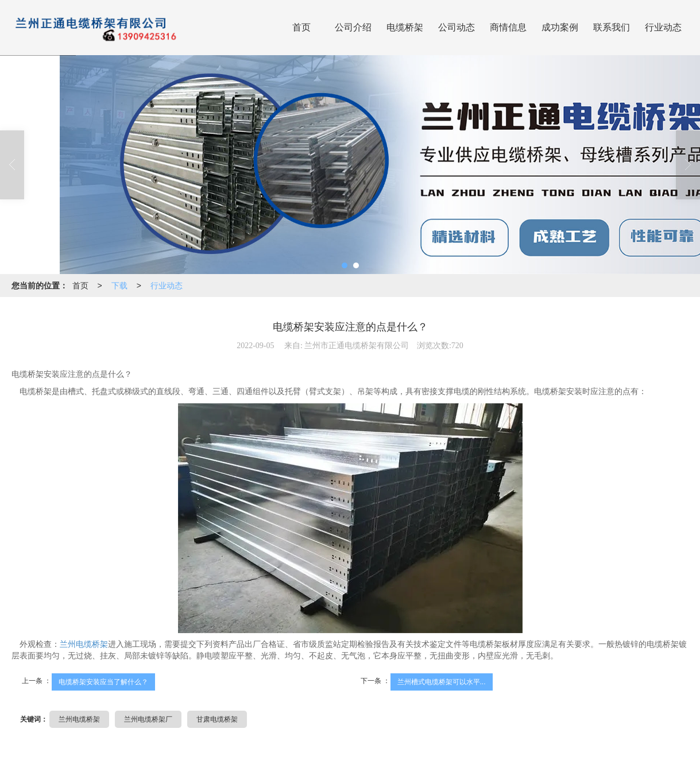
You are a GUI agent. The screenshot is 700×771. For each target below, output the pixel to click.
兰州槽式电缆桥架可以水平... (442, 682)
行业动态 (663, 27)
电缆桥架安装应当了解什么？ (103, 682)
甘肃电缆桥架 (217, 719)
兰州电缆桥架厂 (148, 719)
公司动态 (457, 27)
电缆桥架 (405, 27)
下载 (119, 286)
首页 (301, 27)
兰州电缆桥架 (84, 644)
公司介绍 (353, 27)
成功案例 (560, 27)
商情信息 (508, 27)
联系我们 (612, 27)
